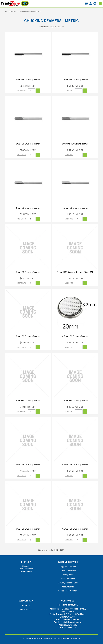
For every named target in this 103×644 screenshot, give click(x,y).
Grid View (50, 27)
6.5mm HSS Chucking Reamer (75, 336)
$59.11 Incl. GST (28, 535)
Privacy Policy (68, 575)
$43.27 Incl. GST (28, 278)
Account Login (68, 587)
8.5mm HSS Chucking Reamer (75, 465)
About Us (26, 606)
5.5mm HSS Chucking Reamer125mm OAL (75, 272)
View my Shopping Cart (68, 583)
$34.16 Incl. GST (28, 150)
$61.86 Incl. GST (75, 86)
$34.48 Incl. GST (28, 86)
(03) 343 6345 (71, 625)
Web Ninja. (76, 639)
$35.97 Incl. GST (28, 214)
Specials (26, 566)
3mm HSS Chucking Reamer (28, 144)
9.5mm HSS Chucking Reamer (75, 529)
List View (60, 27)
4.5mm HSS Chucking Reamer (75, 208)
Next (62, 550)
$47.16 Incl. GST (75, 343)
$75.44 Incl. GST (28, 471)
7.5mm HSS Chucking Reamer (75, 401)
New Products (26, 571)
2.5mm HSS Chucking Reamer (75, 80)
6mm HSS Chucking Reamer (28, 336)
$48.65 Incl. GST (28, 343)
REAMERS (13, 12)
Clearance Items (26, 569)
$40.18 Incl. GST (75, 214)
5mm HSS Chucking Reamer (28, 272)
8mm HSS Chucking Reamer (28, 465)
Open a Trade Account (68, 591)
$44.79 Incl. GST (75, 278)
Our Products (26, 610)
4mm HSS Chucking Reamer (28, 208)
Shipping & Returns (68, 567)
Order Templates (68, 579)
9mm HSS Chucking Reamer (28, 529)
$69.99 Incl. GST (75, 535)
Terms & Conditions (68, 571)
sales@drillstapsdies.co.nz (71, 622)
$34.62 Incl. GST (75, 150)
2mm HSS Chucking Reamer (28, 80)
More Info (22, 91)
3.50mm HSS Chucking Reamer (75, 144)
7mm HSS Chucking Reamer (28, 401)
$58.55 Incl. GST (75, 471)
